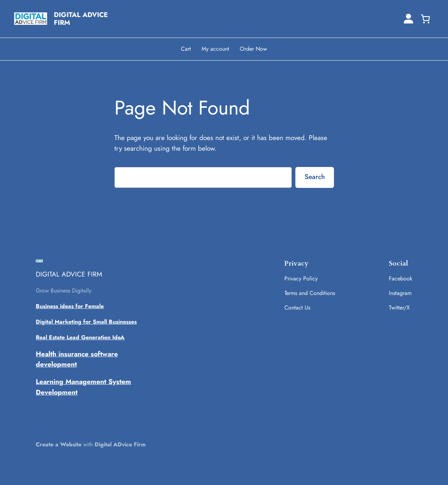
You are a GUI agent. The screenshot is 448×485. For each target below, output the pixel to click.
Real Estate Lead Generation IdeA (80, 337)
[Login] (409, 19)
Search (315, 177)
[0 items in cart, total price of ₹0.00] (425, 19)
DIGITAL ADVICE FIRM (81, 19)
